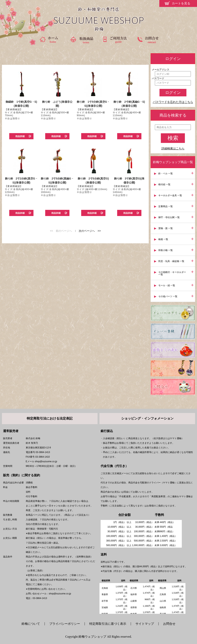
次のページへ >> (90, 231)
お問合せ (169, 624)
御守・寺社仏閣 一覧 (169, 217)
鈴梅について (32, 624)
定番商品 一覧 (166, 206)
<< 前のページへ (61, 231)
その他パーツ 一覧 (168, 296)
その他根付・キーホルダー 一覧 (172, 273)
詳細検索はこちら (173, 148)
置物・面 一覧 (166, 228)
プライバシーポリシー (65, 624)
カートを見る (181, 3)
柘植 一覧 (163, 239)
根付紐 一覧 (164, 184)
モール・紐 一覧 (167, 285)
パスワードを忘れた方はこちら (173, 102)
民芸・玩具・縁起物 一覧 (171, 261)
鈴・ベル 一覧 (166, 174)
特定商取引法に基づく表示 (108, 624)
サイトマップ (145, 624)
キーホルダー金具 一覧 (170, 195)
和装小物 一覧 (166, 250)
